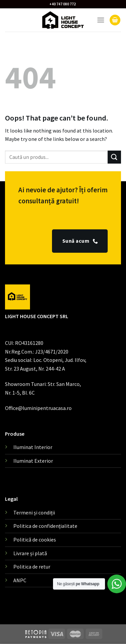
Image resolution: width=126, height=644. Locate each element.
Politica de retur (32, 567)
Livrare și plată (30, 553)
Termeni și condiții (34, 512)
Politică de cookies (35, 540)
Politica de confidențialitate (45, 526)
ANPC (20, 580)
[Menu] (101, 20)
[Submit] (114, 157)
